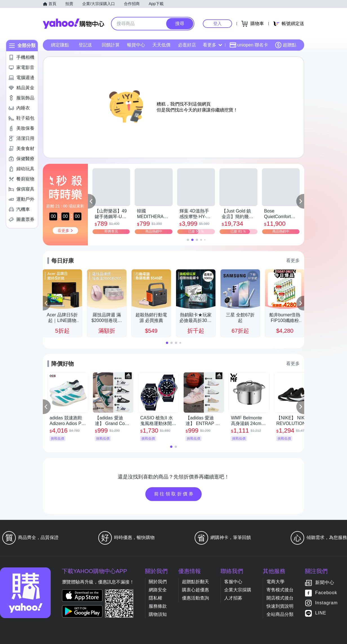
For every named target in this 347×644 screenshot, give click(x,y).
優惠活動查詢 (195, 598)
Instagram (326, 603)
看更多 (212, 45)
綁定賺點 (60, 45)
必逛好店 (187, 45)
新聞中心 (325, 583)
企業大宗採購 (238, 590)
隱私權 (155, 598)
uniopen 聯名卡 (249, 45)
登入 (217, 24)
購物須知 (158, 614)
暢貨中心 (136, 45)
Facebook (326, 593)
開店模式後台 (280, 598)
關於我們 (158, 582)
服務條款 (158, 606)
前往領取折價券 (174, 494)
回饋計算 (111, 45)
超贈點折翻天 (195, 582)
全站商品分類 (280, 614)
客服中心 (233, 582)
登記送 (85, 45)
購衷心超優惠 (195, 590)
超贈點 (286, 45)
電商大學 (275, 582)
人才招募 (233, 598)
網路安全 (158, 590)
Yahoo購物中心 (74, 24)
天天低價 (161, 45)
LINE (321, 613)
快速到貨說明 (280, 606)
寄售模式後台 (280, 590)
